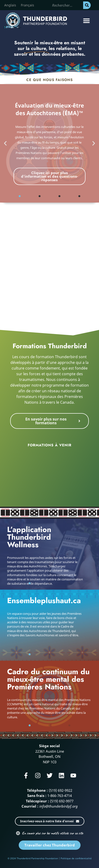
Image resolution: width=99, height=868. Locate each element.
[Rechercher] (87, 5)
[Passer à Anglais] (10, 5)
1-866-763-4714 (60, 796)
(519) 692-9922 (61, 790)
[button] (87, 20)
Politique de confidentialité (76, 858)
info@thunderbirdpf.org (58, 806)
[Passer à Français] (27, 5)
